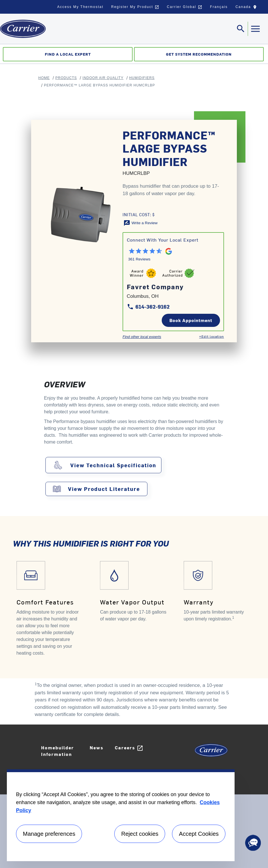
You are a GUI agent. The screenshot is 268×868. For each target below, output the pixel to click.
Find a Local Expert (68, 54)
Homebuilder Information (58, 751)
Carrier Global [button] (185, 7)
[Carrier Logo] (211, 752)
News (97, 747)
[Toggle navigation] (241, 29)
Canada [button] (247, 8)
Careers (129, 748)
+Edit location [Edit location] (212, 336)
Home (44, 78)
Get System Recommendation (199, 54)
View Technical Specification (113, 465)
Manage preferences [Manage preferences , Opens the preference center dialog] (49, 834)
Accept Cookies (199, 834)
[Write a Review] (141, 223)
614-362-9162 (148, 306)
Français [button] (219, 7)
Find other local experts (142, 337)
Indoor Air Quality (103, 78)
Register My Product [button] (135, 7)
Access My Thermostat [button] (80, 7)
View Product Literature (104, 489)
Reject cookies (140, 834)
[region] (121, 815)
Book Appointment (191, 320)
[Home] (23, 29)
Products (66, 78)
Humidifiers (142, 78)
